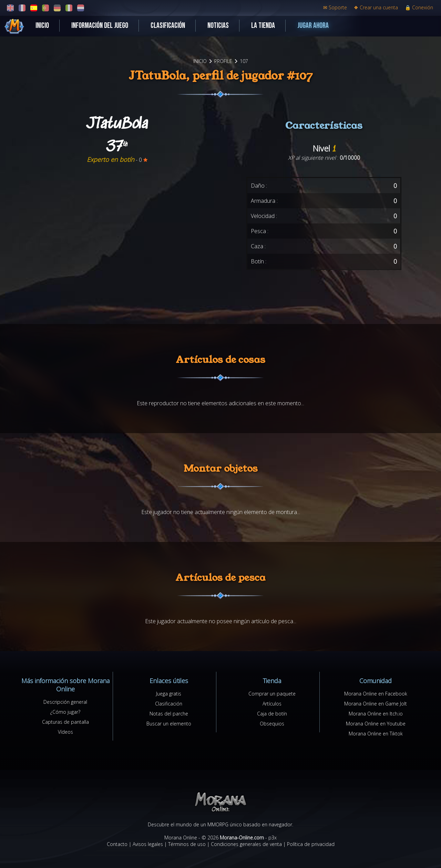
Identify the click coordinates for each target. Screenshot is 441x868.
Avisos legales (148, 844)
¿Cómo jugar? (65, 712)
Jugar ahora (313, 26)
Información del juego (100, 26)
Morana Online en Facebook (376, 694)
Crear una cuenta (376, 7)
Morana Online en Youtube (376, 724)
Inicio (42, 26)
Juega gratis (169, 694)
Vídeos (65, 732)
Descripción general (65, 702)
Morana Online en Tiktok (376, 734)
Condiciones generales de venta (246, 844)
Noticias (218, 26)
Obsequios (272, 724)
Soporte (335, 7)
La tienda (263, 26)
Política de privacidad (311, 844)
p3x (273, 838)
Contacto (117, 844)
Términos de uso (187, 844)
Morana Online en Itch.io (376, 714)
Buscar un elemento (169, 724)
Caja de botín (272, 714)
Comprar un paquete (272, 694)
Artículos (272, 704)
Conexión (419, 7)
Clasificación (168, 26)
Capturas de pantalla (65, 722)
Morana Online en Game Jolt (376, 704)
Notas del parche (169, 714)
